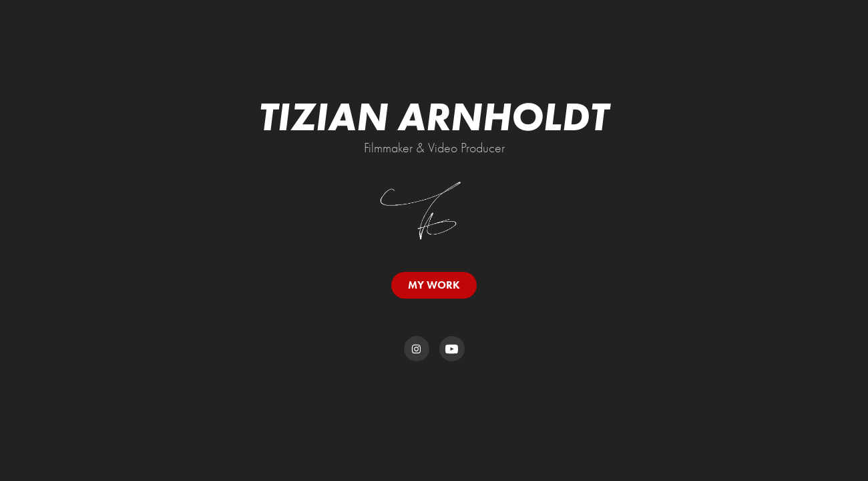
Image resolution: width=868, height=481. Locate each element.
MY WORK (434, 285)
